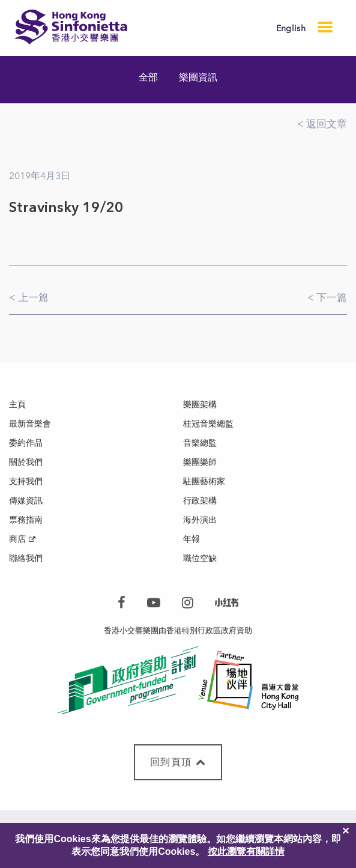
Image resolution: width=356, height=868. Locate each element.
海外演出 (200, 520)
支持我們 (26, 481)
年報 (192, 539)
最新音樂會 (30, 424)
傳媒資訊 (26, 501)
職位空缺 (200, 558)
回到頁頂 (178, 762)
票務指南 (26, 520)
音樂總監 (200, 443)
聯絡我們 (26, 558)
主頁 (17, 405)
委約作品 (26, 443)
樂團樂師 (200, 462)
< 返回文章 (322, 124)
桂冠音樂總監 (208, 424)
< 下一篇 (327, 297)
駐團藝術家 (204, 481)
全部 (148, 77)
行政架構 (200, 501)
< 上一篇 (29, 297)
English (291, 29)
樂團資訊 (198, 77)
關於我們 (26, 462)
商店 (17, 539)
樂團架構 (200, 405)
